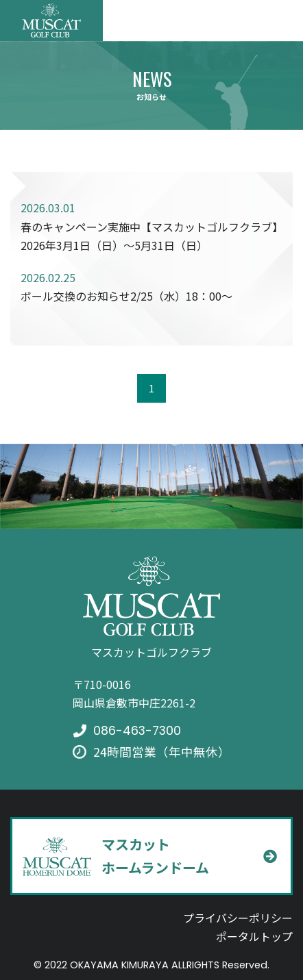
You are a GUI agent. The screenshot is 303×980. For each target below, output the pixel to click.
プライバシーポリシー (238, 918)
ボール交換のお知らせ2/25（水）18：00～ (126, 296)
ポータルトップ (254, 936)
